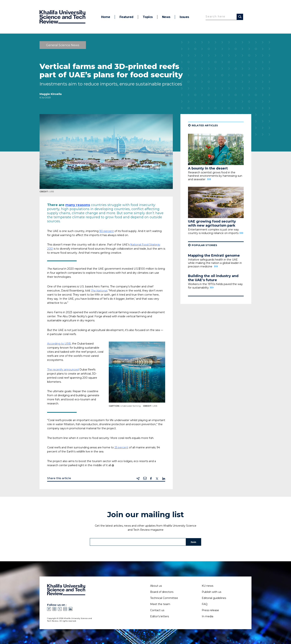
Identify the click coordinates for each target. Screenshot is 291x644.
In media (207, 616)
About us (156, 586)
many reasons (78, 205)
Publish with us (211, 592)
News (166, 17)
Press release (210, 610)
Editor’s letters (160, 616)
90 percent (107, 231)
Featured (126, 17)
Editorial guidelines (214, 598)
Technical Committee (164, 598)
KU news (207, 586)
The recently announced (63, 370)
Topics (148, 17)
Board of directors (162, 592)
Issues (184, 17)
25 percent (121, 447)
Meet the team (160, 604)
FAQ (205, 604)
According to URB (59, 344)
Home (106, 17)
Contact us (157, 610)
